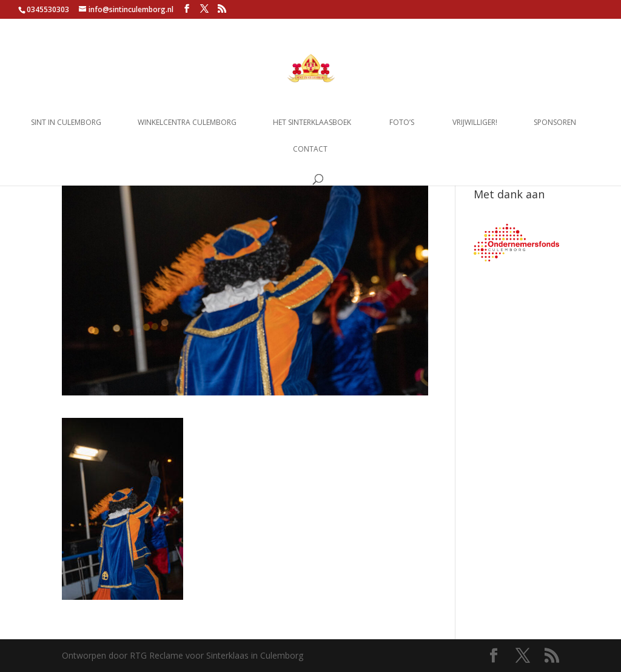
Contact (310, 150)
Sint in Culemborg (66, 123)
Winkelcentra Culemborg (187, 123)
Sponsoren (555, 123)
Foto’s (402, 123)
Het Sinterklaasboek (312, 123)
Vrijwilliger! (475, 123)
